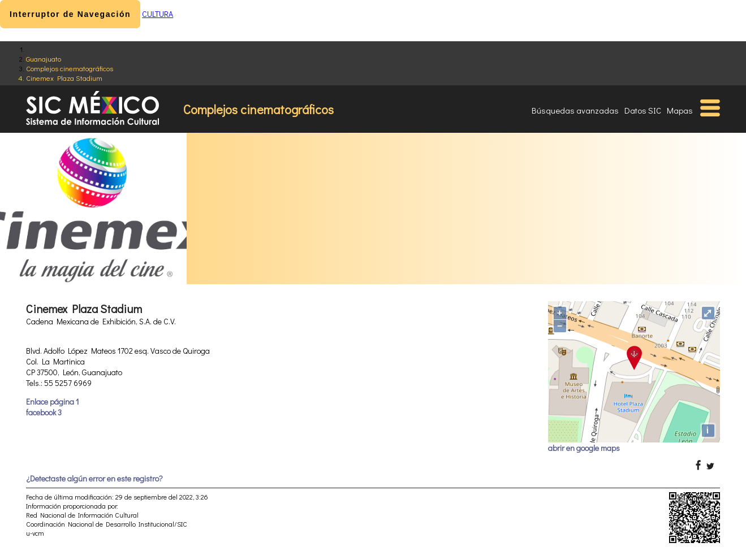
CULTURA (158, 14)
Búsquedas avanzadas (575, 110)
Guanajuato (44, 58)
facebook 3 (44, 412)
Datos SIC (643, 110)
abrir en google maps (584, 448)
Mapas (680, 110)
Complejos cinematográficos (70, 68)
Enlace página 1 (52, 401)
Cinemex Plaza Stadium (64, 78)
